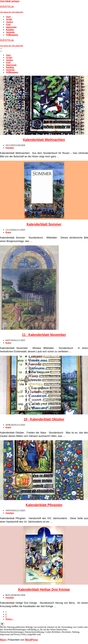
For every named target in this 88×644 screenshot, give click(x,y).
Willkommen (12, 35)
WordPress (31, 640)
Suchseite (10, 32)
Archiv (9, 19)
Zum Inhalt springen (10, 1)
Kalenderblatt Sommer (44, 224)
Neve (3, 640)
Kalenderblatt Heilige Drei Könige (44, 589)
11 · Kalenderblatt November (44, 335)
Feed (8, 24)
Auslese (10, 22)
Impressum (11, 27)
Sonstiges (10, 148)
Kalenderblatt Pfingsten (44, 505)
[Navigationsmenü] (1, 49)
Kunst (8, 232)
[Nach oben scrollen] (2, 624)
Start (8, 17)
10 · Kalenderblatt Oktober (44, 419)
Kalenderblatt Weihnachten (44, 140)
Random (10, 30)
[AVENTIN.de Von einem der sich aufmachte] (44, 9)
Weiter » (9, 619)
